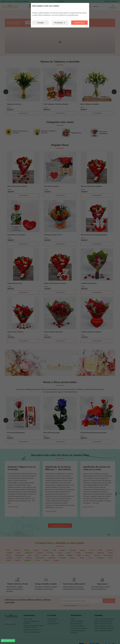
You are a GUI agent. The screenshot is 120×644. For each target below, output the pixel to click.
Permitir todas (79, 23)
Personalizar (60, 23)
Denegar (41, 23)
